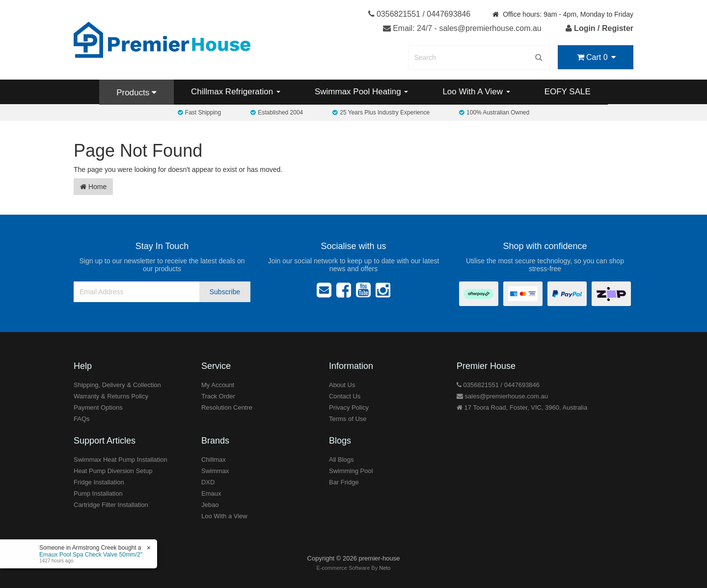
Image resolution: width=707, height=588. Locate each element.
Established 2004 (277, 112)
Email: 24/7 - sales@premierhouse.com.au (462, 28)
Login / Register (599, 28)
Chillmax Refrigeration (236, 92)
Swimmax (215, 471)
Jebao (210, 505)
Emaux (211, 493)
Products (136, 93)
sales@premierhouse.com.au (502, 396)
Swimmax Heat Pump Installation (121, 460)
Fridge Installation (99, 482)
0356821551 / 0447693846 (420, 14)
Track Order (218, 396)
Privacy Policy (349, 407)
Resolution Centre (227, 407)
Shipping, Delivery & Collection (117, 385)
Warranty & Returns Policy (111, 396)
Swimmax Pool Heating (361, 92)
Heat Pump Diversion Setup (113, 471)
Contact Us (345, 396)
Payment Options (98, 407)
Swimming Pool (351, 471)
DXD (208, 482)
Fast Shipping (199, 112)
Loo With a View (224, 516)
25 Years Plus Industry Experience (381, 112)
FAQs (82, 419)
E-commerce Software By (353, 568)
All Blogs (341, 460)
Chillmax (214, 460)
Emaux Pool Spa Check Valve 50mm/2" (90, 555)
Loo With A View (476, 92)
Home (93, 187)
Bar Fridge (344, 482)
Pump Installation (98, 493)
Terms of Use (348, 419)
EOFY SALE (568, 92)
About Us (342, 385)
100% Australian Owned (494, 112)
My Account (218, 385)
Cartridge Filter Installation (111, 505)
